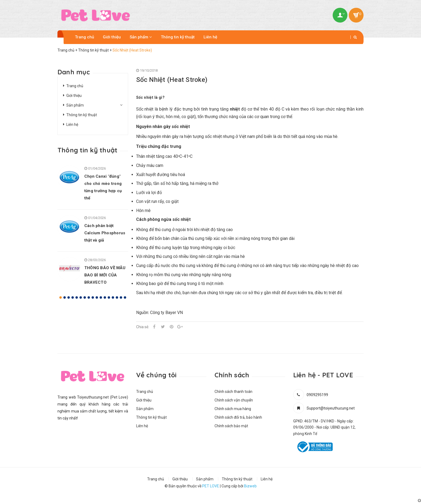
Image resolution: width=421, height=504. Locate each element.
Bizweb (250, 486)
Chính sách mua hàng (233, 409)
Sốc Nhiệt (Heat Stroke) (172, 80)
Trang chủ (84, 37)
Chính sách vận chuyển (234, 400)
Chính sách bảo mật (231, 426)
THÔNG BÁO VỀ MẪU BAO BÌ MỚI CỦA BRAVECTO (105, 275)
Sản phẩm (141, 37)
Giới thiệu (112, 37)
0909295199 (317, 395)
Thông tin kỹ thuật (178, 37)
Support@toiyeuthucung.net (331, 408)
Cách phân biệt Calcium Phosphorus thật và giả (105, 233)
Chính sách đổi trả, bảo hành (238, 417)
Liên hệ (210, 37)
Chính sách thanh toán (233, 392)
